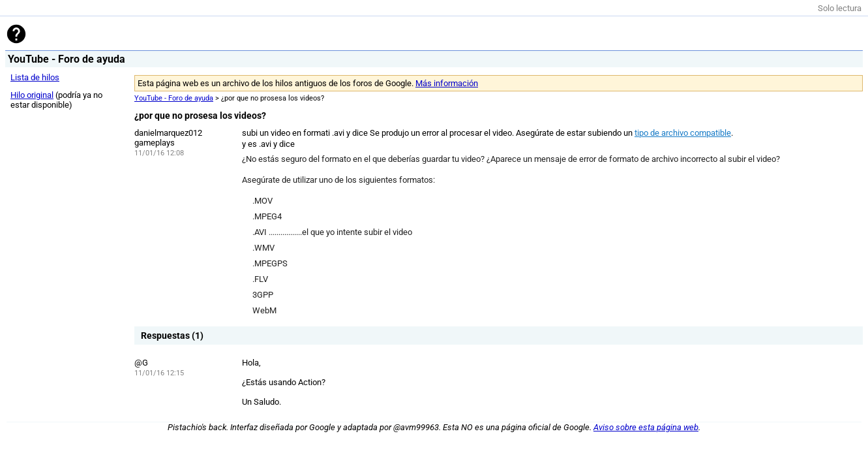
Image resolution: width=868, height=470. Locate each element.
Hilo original (32, 95)
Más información (447, 83)
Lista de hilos (35, 77)
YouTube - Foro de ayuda (174, 98)
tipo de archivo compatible (683, 133)
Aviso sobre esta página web (646, 427)
